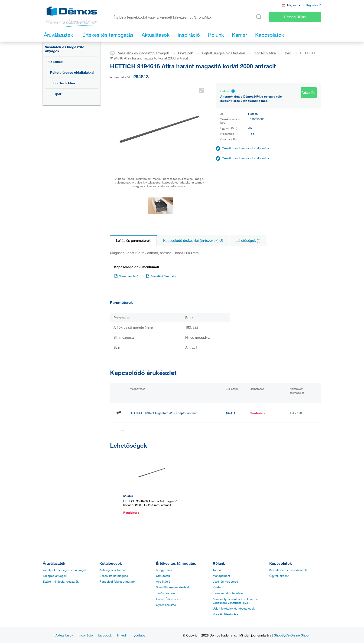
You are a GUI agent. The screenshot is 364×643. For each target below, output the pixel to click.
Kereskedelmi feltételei (228, 593)
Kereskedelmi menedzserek (288, 570)
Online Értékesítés (168, 599)
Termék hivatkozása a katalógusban (246, 148)
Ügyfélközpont (279, 576)
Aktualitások (64, 635)
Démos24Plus (295, 17)
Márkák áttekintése (226, 614)
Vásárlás (309, 92)
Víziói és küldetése (225, 581)
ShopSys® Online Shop (291, 635)
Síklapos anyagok (55, 576)
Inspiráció (86, 635)
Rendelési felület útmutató (117, 581)
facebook (105, 635)
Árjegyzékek (164, 570)
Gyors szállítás (166, 605)
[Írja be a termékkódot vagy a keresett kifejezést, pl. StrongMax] (188, 17)
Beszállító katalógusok (114, 576)
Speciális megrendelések (173, 587)
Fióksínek (55, 62)
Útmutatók (163, 576)
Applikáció (163, 581)
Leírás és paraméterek (133, 240)
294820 (231, 433)
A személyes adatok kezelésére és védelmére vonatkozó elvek (236, 601)
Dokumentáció (126, 276)
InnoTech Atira (64, 83)
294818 (231, 413)
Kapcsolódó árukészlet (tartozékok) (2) (193, 240)
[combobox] (291, 5)
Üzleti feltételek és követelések (234, 608)
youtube (140, 635)
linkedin (123, 635)
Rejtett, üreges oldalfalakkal (72, 72)
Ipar (58, 94)
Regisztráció (314, 5)
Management (221, 576)
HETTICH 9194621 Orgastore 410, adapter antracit (164, 413)
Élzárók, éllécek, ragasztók (61, 581)
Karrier (217, 587)
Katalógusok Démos (113, 570)
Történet (218, 570)
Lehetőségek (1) (248, 240)
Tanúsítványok (166, 593)
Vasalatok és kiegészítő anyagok (65, 49)
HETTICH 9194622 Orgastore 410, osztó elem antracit (166, 432)
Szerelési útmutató (161, 276)
